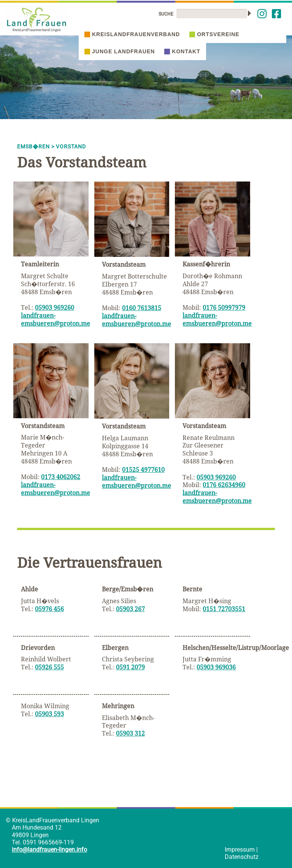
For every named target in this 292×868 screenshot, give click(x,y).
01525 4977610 (143, 470)
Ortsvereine (214, 34)
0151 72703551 (224, 609)
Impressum (240, 850)
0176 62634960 (224, 485)
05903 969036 (216, 667)
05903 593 (49, 714)
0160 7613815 (142, 308)
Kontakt (182, 51)
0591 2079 (130, 667)
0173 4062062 (61, 477)
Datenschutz (242, 857)
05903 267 (130, 609)
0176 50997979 (224, 307)
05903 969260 (55, 307)
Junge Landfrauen (120, 51)
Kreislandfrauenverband (132, 34)
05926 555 (49, 667)
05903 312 (130, 733)
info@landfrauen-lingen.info (49, 850)
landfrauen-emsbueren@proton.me (56, 319)
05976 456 (49, 609)
